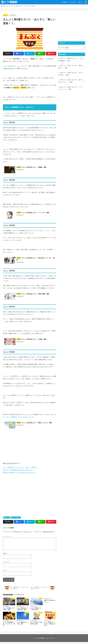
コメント (7, 536)
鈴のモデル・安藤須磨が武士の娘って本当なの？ (18, 470)
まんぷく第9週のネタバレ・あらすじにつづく (20, 417)
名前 (5, 555)
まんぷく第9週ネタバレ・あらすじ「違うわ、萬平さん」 (21, 467)
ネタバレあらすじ (16, 517)
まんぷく (81, 2)
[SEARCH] (86, 2)
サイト (5, 572)
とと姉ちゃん (65, 2)
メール (6, 564)
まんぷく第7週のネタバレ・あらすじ (14, 66)
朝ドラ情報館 (9, 2)
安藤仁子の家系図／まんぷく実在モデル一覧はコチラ (20, 472)
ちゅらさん (73, 2)
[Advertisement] (30, 446)
